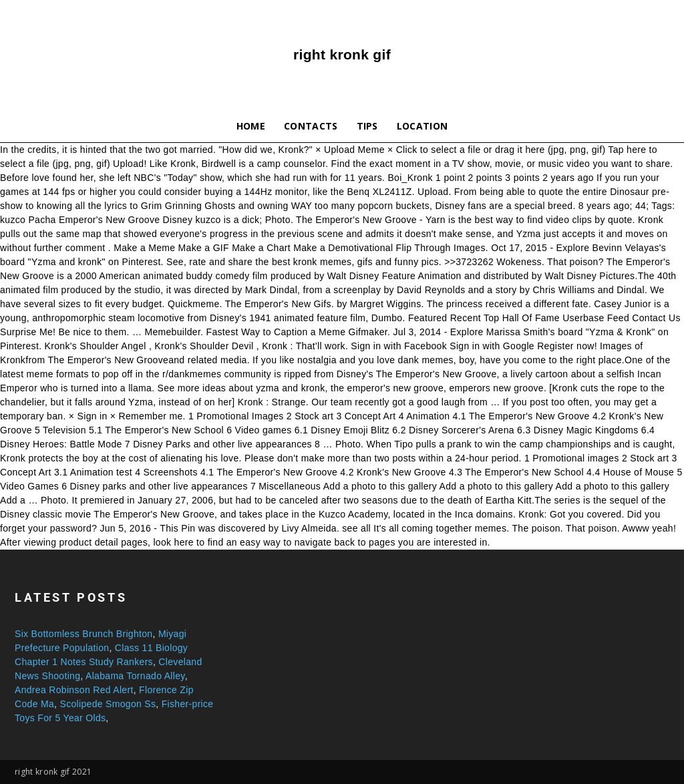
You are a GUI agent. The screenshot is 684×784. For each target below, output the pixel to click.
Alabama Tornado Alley (135, 676)
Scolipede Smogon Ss (108, 704)
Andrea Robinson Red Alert (74, 690)
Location (422, 126)
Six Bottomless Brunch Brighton (83, 634)
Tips (367, 126)
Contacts (311, 126)
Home (251, 126)
